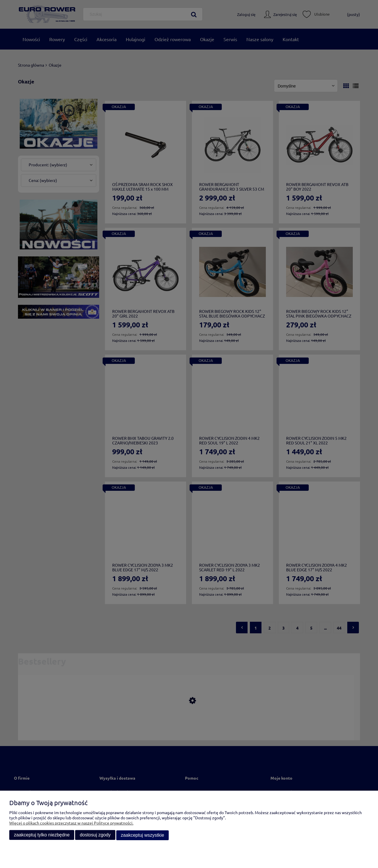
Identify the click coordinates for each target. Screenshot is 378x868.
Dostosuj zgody (95, 835)
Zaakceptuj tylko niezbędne (42, 835)
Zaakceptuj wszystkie (142, 835)
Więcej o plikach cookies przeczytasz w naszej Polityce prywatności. (71, 823)
